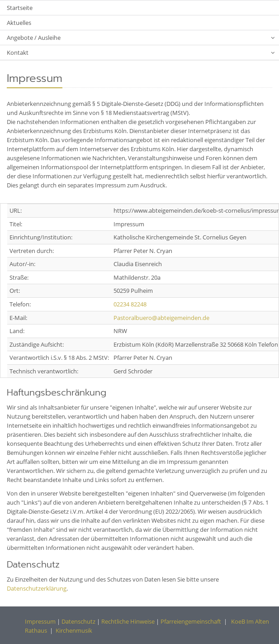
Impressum (40, 621)
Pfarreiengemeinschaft (190, 621)
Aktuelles (19, 23)
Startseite (20, 8)
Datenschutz (78, 621)
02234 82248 (130, 304)
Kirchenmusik (74, 630)
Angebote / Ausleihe (34, 38)
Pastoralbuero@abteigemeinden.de (161, 318)
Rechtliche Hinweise (128, 621)
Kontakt (18, 52)
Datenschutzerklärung (37, 588)
